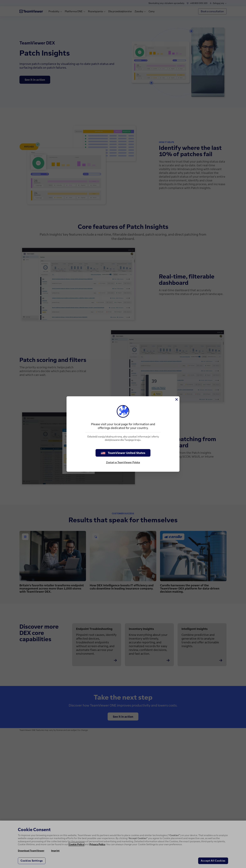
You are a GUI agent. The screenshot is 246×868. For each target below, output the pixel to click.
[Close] (176, 399)
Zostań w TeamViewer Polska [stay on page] (123, 462)
